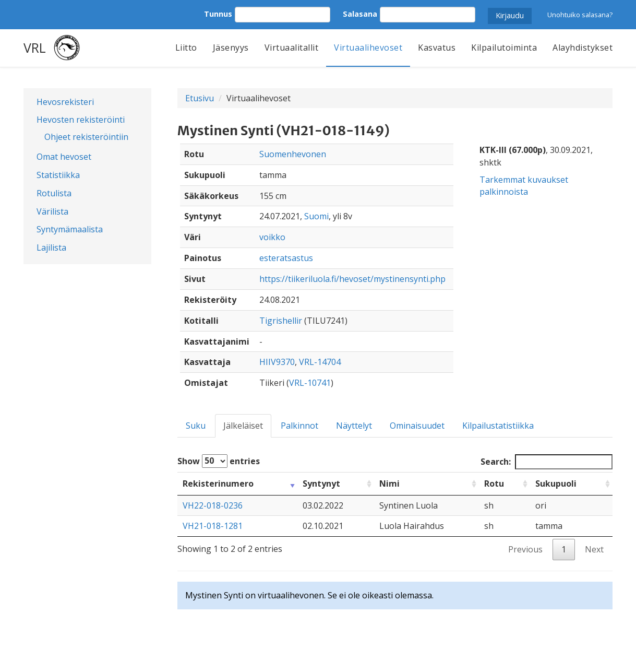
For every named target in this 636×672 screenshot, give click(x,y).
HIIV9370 (277, 362)
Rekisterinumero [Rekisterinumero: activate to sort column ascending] (218, 484)
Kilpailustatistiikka (498, 426)
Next (594, 549)
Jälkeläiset (243, 426)
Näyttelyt (354, 426)
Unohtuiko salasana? (580, 15)
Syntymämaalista (70, 229)
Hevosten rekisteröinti (81, 120)
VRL (35, 48)
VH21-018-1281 (213, 526)
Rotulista (54, 193)
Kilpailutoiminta (504, 48)
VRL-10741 (310, 383)
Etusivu (200, 98)
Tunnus (218, 14)
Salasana (360, 14)
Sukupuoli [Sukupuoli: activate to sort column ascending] (556, 484)
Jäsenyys (231, 48)
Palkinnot (299, 426)
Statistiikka (58, 175)
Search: (547, 462)
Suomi (316, 216)
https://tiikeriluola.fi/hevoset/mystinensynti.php (352, 279)
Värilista (52, 211)
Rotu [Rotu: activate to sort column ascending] (494, 484)
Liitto (186, 48)
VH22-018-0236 (213, 505)
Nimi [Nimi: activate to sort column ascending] (389, 484)
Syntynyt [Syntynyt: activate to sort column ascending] (321, 484)
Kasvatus (437, 48)
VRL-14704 (320, 362)
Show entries (219, 461)
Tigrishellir (281, 321)
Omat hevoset (64, 157)
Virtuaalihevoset (368, 48)
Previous (525, 549)
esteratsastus (286, 258)
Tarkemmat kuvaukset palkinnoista (524, 186)
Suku (196, 426)
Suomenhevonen (293, 154)
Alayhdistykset (583, 48)
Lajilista (51, 247)
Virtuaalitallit (292, 48)
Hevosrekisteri (65, 102)
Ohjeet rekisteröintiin (86, 137)
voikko (272, 237)
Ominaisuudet (417, 426)
